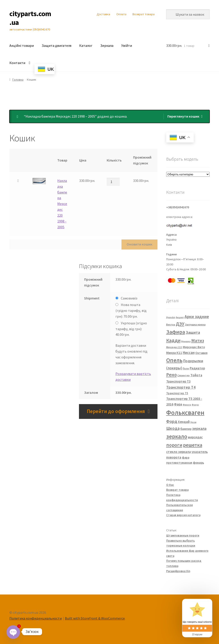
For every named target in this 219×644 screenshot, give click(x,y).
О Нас (170, 485)
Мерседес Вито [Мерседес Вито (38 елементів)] (194, 347)
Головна (18, 80)
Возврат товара (144, 14)
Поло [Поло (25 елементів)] (186, 368)
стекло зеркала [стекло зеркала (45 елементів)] (179, 452)
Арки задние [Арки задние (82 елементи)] (197, 317)
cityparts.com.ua (30, 18)
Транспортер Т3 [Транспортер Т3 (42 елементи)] (178, 381)
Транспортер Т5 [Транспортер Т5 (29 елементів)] (177, 393)
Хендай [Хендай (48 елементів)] (184, 422)
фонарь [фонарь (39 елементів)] (198, 463)
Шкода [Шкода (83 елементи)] (173, 428)
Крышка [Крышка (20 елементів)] (186, 341)
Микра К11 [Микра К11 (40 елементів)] (174, 353)
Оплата (121, 14)
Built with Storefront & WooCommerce (95, 618)
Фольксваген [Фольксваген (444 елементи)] (185, 412)
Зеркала (107, 45)
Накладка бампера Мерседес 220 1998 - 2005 (62, 204)
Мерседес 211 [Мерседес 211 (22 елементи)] (174, 347)
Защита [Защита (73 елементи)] (193, 332)
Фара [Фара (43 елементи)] (178, 404)
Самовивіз (129, 298)
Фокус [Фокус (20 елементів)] (195, 405)
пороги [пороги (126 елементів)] (174, 445)
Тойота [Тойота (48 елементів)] (196, 375)
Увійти (127, 45)
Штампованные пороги (183, 535)
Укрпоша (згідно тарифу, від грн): (131, 329)
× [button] (18, 181)
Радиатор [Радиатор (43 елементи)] (197, 368)
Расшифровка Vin (178, 571)
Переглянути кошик (183, 116)
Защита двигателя (56, 45)
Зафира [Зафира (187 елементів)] (176, 332)
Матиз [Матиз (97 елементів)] (198, 340)
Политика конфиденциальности (36, 618)
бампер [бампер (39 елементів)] (186, 429)
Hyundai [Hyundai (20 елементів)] (171, 317)
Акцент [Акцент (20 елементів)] (180, 317)
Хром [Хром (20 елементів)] (193, 422)
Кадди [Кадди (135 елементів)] (173, 340)
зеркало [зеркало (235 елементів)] (177, 436)
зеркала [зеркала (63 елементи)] (199, 429)
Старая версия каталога (183, 515)
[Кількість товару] (113, 182)
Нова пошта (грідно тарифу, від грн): (131, 310)
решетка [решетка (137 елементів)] (193, 445)
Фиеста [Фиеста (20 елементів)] (187, 405)
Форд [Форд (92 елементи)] (172, 421)
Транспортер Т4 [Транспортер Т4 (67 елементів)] (181, 387)
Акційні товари (22, 45)
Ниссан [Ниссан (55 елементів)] (189, 353)
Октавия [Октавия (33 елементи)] (201, 353)
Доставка (103, 14)
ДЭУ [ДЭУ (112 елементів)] (180, 324)
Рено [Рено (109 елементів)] (171, 375)
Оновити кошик (139, 244)
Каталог (86, 45)
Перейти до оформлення (116, 411)
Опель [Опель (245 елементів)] (174, 360)
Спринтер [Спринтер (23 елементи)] (184, 375)
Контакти (17, 63)
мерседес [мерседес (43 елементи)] (195, 437)
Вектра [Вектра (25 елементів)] (171, 324)
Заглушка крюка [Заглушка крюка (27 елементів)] (195, 324)
